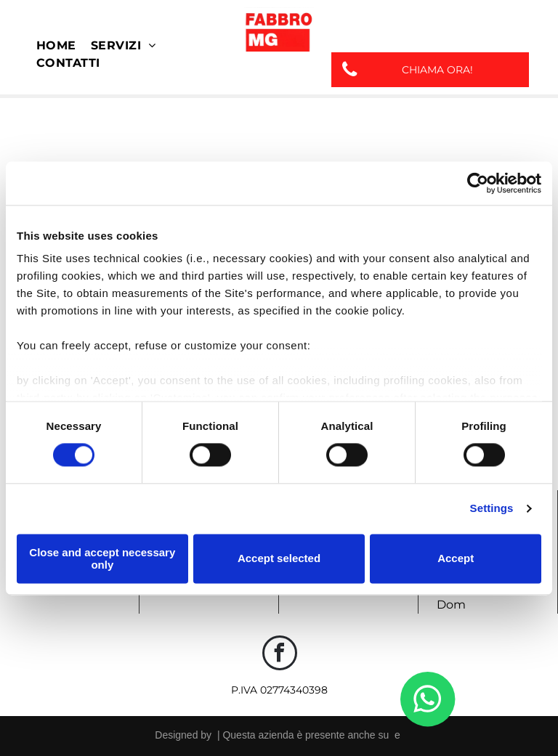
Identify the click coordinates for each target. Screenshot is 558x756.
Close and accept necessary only (102, 558)
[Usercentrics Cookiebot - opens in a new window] (478, 183)
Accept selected (279, 559)
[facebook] (280, 655)
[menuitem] (56, 46)
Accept (456, 559)
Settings (492, 509)
